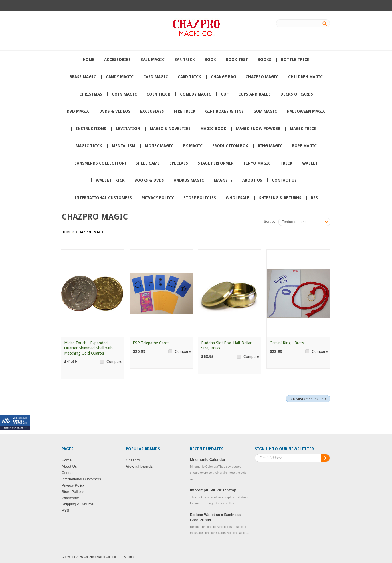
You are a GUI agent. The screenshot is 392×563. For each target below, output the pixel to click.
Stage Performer (216, 163)
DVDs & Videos (115, 111)
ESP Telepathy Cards (151, 343)
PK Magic (193, 146)
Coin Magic (124, 94)
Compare (114, 362)
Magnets (223, 180)
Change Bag (223, 77)
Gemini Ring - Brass (287, 343)
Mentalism (124, 146)
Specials (179, 163)
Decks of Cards (297, 94)
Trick (286, 163)
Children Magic (305, 77)
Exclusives (152, 111)
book (210, 60)
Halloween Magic (306, 111)
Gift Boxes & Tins (224, 111)
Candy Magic (120, 77)
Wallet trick (110, 180)
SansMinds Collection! (100, 163)
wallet (310, 163)
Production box (230, 146)
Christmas (91, 94)
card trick (189, 77)
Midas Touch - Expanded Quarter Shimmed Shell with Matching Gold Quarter (88, 348)
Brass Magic (83, 77)
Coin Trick (158, 94)
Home (66, 232)
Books (264, 60)
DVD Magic (78, 111)
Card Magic (156, 77)
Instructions (91, 129)
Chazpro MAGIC (262, 77)
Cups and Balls (254, 94)
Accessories (117, 60)
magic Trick (89, 146)
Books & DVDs (149, 180)
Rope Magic (304, 146)
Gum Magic (265, 111)
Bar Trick (185, 60)
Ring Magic (270, 146)
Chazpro (133, 460)
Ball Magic (152, 60)
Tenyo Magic (257, 163)
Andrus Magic (189, 180)
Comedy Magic (196, 94)
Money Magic (159, 146)
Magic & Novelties (170, 129)
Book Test (237, 60)
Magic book (213, 129)
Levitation (128, 129)
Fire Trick (185, 111)
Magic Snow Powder (258, 129)
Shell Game (148, 163)
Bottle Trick (295, 60)
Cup (225, 94)
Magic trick (303, 129)
